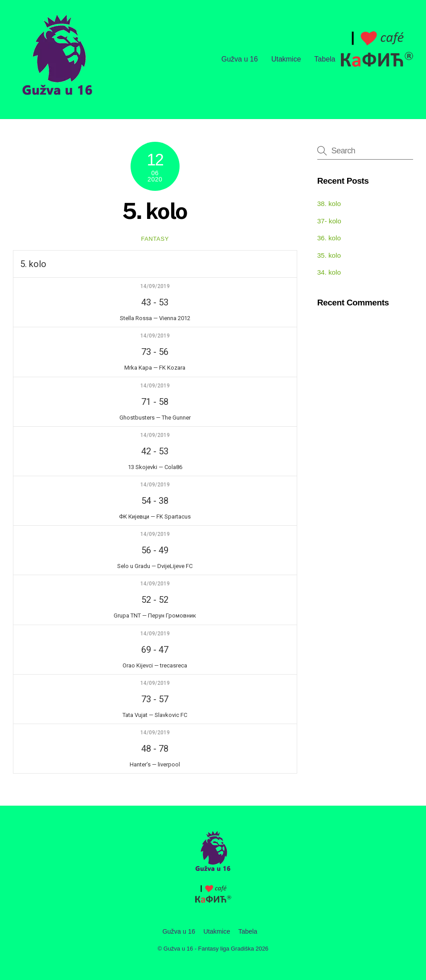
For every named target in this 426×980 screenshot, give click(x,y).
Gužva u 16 (240, 59)
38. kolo (329, 204)
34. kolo (329, 272)
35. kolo (329, 255)
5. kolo (155, 211)
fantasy (155, 239)
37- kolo (329, 221)
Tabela (325, 59)
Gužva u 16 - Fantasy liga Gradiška (209, 949)
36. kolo (329, 238)
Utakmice (286, 59)
